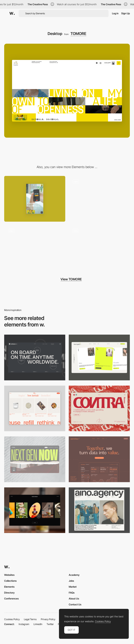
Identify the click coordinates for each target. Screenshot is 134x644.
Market (73, 587)
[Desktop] (35, 357)
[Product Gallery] (35, 408)
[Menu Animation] (35, 248)
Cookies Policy (12, 619)
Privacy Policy (48, 619)
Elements (9, 587)
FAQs (72, 593)
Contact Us (75, 604)
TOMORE (78, 34)
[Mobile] (35, 199)
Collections (10, 581)
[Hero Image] (99, 199)
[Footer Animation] (99, 248)
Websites (9, 575)
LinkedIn (38, 624)
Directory (9, 593)
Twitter (50, 624)
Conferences (11, 598)
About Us (74, 598)
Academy (74, 575)
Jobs (71, 581)
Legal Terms (30, 619)
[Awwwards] (12, 13)
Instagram (24, 624)
